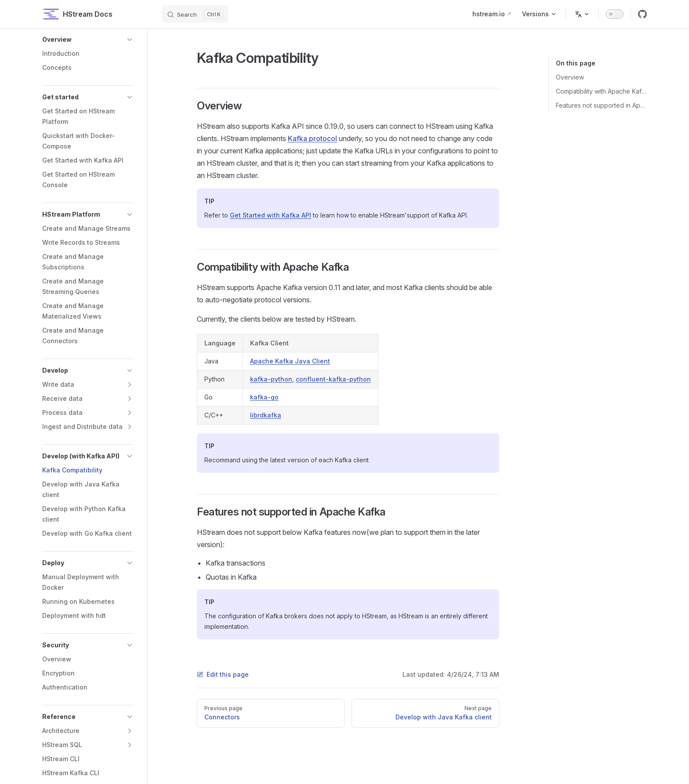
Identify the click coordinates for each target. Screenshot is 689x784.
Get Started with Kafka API (270, 215)
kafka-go (264, 397)
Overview (570, 77)
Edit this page (223, 674)
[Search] (195, 14)
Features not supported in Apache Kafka (601, 105)
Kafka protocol (312, 138)
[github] (642, 14)
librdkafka (266, 415)
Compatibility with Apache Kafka (601, 91)
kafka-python (271, 379)
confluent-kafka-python (333, 379)
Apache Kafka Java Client (290, 361)
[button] (88, 40)
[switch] (615, 14)
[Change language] (582, 14)
